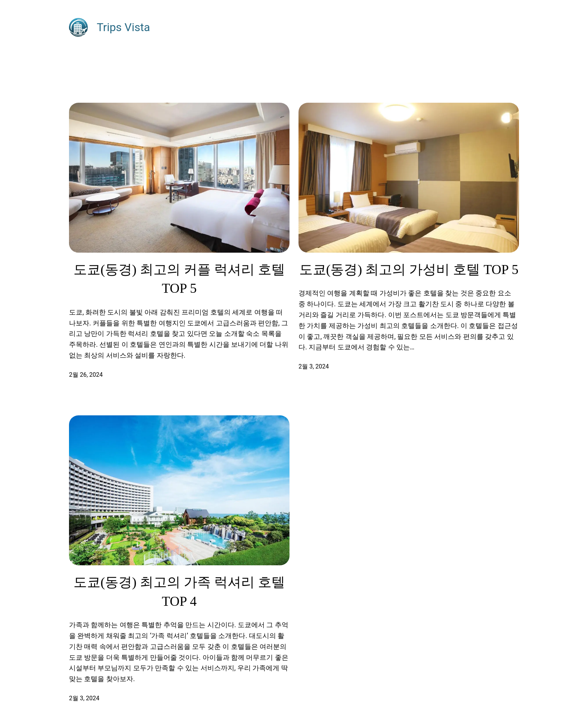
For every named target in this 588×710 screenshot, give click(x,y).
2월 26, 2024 (86, 375)
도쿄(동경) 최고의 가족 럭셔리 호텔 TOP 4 (179, 592)
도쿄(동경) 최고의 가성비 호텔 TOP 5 (409, 270)
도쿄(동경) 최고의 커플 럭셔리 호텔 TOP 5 (179, 279)
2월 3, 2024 (314, 366)
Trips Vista (123, 27)
